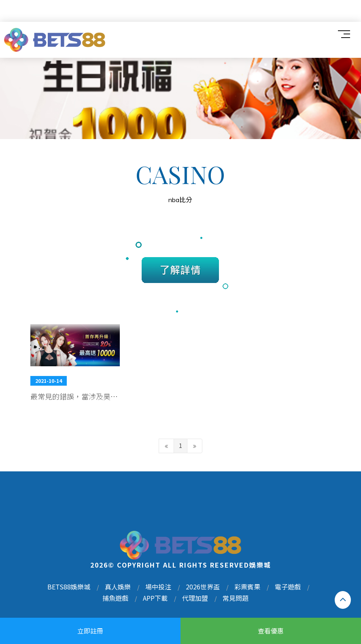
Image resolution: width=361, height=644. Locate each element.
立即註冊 (90, 631)
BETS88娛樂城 (69, 587)
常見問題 (236, 598)
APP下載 (155, 598)
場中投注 (158, 587)
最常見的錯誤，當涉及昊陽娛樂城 (74, 396)
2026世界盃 (203, 587)
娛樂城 (260, 565)
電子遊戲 (288, 587)
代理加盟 (195, 598)
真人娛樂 (118, 587)
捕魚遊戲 (115, 598)
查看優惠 (271, 631)
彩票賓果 (247, 587)
